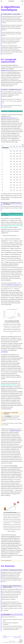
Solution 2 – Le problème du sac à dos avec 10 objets (11, 214)
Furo (14, 641)
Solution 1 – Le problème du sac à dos (12, 111)
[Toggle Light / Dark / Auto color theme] (21, 1)
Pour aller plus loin (7, 560)
